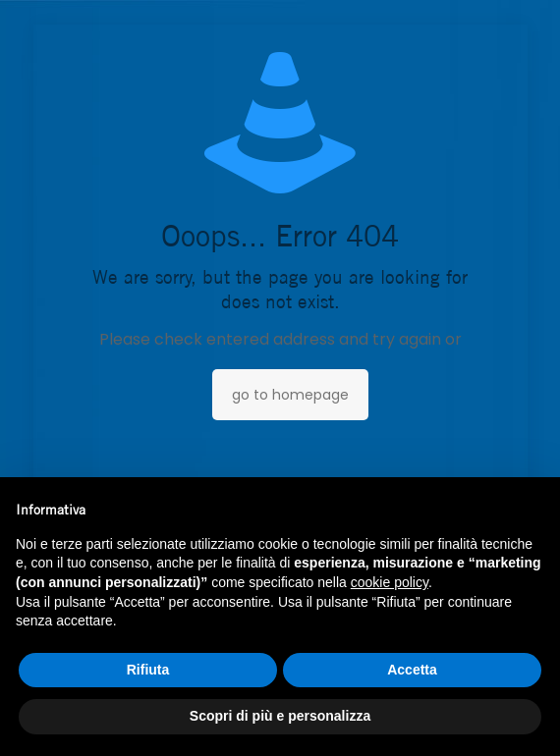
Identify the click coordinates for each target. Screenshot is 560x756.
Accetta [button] (412, 670)
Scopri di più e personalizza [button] (280, 716)
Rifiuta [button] (148, 670)
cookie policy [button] (390, 582)
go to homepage (290, 395)
